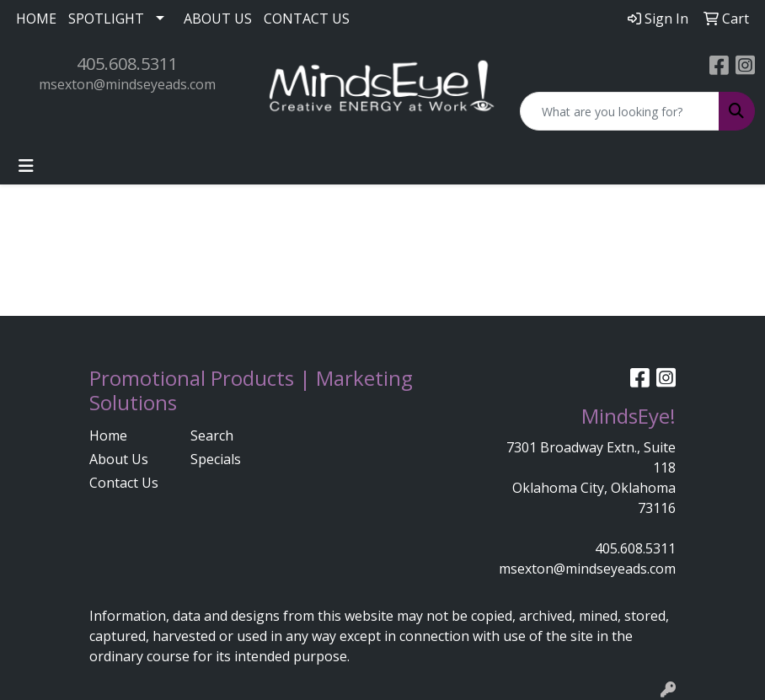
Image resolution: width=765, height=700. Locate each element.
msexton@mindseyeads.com (127, 84)
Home (108, 435)
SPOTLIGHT (106, 19)
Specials (216, 459)
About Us (119, 459)
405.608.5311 (127, 64)
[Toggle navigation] (26, 166)
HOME (36, 19)
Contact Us (124, 483)
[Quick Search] (620, 111)
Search (212, 435)
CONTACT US (307, 19)
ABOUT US (218, 19)
